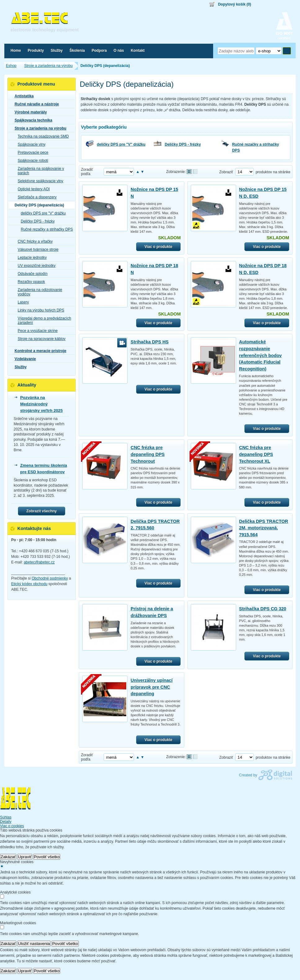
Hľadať (287, 51)
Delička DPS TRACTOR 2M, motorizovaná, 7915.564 (264, 528)
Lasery (21, 302)
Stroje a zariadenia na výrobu (39, 128)
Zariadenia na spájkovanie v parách (39, 171)
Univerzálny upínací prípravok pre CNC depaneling (152, 687)
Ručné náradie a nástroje (35, 104)
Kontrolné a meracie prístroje (39, 351)
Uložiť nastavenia (34, 944)
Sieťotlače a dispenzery (35, 197)
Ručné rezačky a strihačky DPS (255, 147)
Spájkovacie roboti (31, 161)
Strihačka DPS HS (150, 342)
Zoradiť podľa (87, 172)
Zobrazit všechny (42, 511)
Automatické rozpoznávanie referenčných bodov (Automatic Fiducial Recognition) (261, 355)
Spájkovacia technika (31, 120)
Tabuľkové (195, 172)
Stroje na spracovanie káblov (40, 339)
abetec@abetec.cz (39, 562)
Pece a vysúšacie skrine (36, 331)
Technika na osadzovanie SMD (41, 136)
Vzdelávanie (23, 359)
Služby (19, 367)
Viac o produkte (159, 247)
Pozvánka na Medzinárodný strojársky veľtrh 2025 (41, 404)
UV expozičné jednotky (35, 266)
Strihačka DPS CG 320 (263, 609)
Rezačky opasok (29, 282)
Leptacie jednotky (30, 258)
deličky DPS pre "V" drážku (121, 144)
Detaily (6, 822)
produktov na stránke (273, 172)
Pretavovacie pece (31, 152)
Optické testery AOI (32, 189)
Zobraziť (226, 172)
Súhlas (6, 817)
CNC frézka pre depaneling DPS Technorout (148, 454)
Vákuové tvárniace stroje (36, 249)
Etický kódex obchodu (29, 584)
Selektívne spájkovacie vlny (39, 181)
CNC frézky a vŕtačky (33, 241)
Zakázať (8, 857)
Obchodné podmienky (50, 578)
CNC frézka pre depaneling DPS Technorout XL (256, 454)
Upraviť (25, 857)
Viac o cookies (12, 826)
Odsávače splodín (31, 274)
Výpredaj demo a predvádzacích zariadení (43, 320)
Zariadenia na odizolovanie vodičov (38, 292)
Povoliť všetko (47, 857)
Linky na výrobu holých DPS (39, 310)
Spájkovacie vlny (30, 144)
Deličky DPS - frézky (183, 144)
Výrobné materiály (29, 112)
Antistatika (22, 96)
